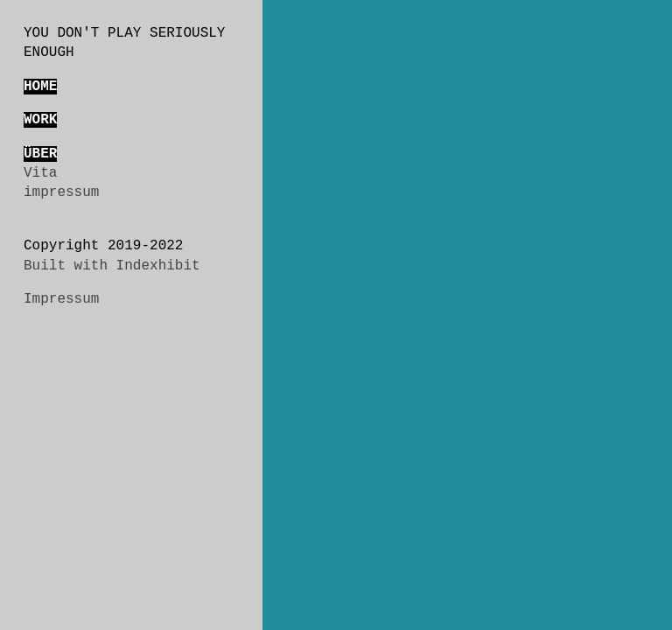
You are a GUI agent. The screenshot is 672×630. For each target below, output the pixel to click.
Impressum (61, 299)
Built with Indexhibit (112, 266)
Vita (40, 173)
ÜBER (40, 154)
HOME (40, 87)
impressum (61, 192)
